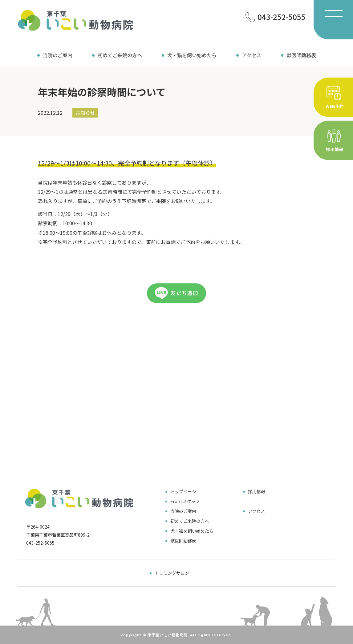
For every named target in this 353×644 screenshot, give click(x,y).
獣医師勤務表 (301, 55)
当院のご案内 (58, 55)
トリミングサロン (172, 573)
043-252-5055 (40, 543)
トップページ (183, 491)
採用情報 (257, 491)
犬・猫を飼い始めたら (192, 55)
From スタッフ (185, 501)
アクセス (252, 55)
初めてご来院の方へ (120, 55)
